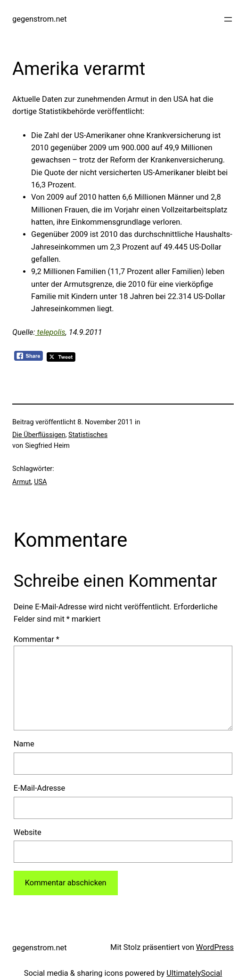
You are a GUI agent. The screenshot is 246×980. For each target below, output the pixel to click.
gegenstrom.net (40, 19)
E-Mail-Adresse (40, 788)
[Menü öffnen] (228, 19)
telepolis (50, 332)
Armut (22, 482)
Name (24, 744)
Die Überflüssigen (39, 435)
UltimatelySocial (194, 973)
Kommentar (37, 639)
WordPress (215, 947)
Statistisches (88, 435)
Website (28, 832)
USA (40, 482)
